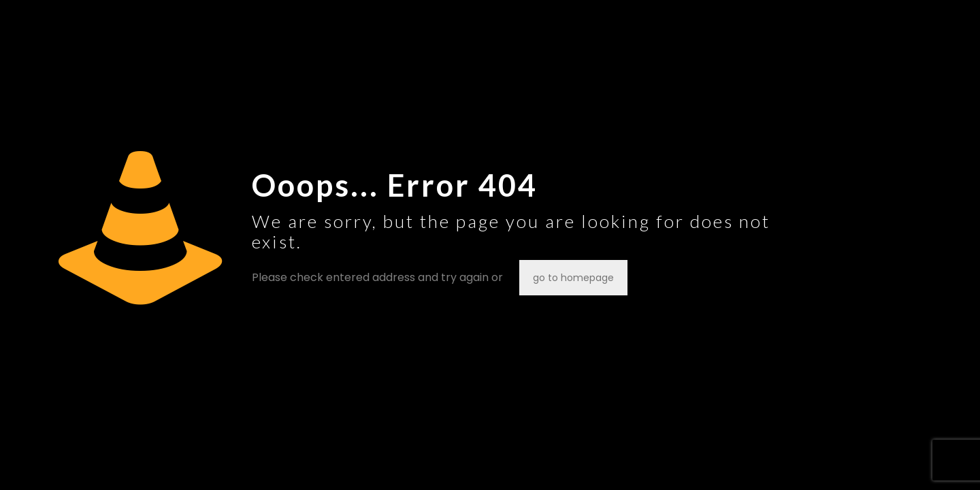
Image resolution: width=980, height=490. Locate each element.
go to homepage (573, 278)
